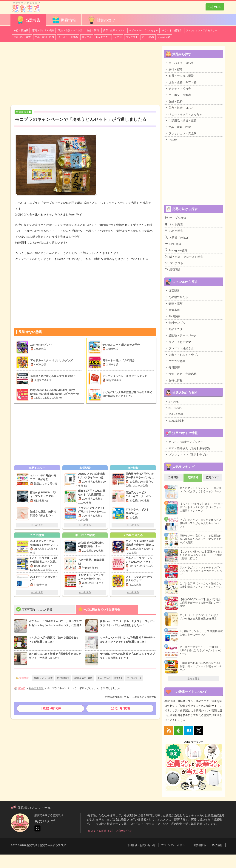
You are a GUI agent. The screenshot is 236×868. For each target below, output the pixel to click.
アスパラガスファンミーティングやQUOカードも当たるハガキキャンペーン (201, 571)
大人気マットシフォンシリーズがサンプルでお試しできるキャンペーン (200, 490)
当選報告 (28, 20)
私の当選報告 (63, 678)
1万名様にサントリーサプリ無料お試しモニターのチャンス (201, 633)
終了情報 (217, 845)
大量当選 (172, 310)
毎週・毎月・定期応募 (181, 374)
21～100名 (173, 408)
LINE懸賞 (173, 244)
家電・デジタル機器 (43, 30)
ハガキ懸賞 (174, 231)
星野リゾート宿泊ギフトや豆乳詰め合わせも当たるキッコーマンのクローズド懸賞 (200, 539)
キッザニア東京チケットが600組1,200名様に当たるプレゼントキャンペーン (201, 650)
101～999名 (174, 414)
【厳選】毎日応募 (50, 708)
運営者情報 (200, 845)
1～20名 (172, 401)
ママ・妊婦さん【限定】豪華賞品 (188, 448)
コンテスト (132, 37)
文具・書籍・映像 (44, 37)
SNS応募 (172, 316)
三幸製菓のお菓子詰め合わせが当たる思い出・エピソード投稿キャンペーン (200, 666)
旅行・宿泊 (174, 69)
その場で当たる (177, 297)
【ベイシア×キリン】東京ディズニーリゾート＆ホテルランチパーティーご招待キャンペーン (201, 507)
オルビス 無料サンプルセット (185, 442)
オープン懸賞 (176, 218)
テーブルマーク (134, 678)
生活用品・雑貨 (22, 37)
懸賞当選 (118, 678)
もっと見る (37, 525)
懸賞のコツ (101, 20)
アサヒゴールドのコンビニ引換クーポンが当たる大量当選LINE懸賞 (200, 617)
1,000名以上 (175, 421)
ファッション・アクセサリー (202, 30)
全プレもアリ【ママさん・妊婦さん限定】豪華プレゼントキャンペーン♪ (201, 585)
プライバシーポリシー (174, 845)
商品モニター (103, 37)
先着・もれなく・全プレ (182, 355)
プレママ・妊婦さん (179, 348)
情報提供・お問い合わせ (141, 845)
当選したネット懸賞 (43, 678)
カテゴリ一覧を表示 (215, 5)
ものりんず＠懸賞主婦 (144, 697)
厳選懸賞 (172, 291)
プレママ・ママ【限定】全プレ (186, 454)
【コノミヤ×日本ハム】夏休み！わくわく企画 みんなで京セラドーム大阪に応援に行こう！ (201, 555)
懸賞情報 (64, 20)
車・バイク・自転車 (179, 63)
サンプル (87, 37)
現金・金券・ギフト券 (70, 30)
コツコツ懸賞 (175, 361)
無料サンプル (175, 323)
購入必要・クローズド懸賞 (184, 257)
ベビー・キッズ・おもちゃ (144, 30)
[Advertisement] (85, 74)
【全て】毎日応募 (120, 708)
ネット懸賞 (174, 224)
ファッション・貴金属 (181, 133)
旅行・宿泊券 (21, 30)
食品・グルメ (104, 678)
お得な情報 (174, 380)
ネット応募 (148, 37)
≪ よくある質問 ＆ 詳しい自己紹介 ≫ (110, 831)
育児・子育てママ (178, 342)
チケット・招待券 (172, 30)
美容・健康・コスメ (114, 30)
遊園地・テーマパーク (181, 335)
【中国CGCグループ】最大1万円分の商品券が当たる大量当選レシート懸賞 (200, 603)
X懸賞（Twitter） (178, 237)
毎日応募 (172, 367)
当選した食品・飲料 (83, 678)
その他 (118, 37)
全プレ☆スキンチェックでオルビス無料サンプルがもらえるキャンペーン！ (200, 523)
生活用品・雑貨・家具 (181, 120)
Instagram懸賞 (176, 250)
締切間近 (173, 269)
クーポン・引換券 (68, 37)
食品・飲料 (93, 30)
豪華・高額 (174, 303)
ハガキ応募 (164, 37)
